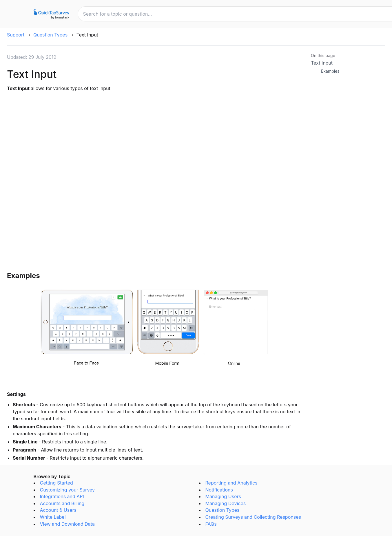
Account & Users (58, 510)
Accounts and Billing (62, 503)
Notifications (219, 490)
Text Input (322, 63)
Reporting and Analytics (231, 483)
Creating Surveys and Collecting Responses (253, 517)
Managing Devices (226, 503)
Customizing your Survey (68, 490)
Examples (330, 71)
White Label (53, 517)
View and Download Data (67, 524)
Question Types (50, 35)
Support (16, 35)
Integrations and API (62, 496)
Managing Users (223, 496)
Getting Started (56, 483)
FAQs (211, 524)
